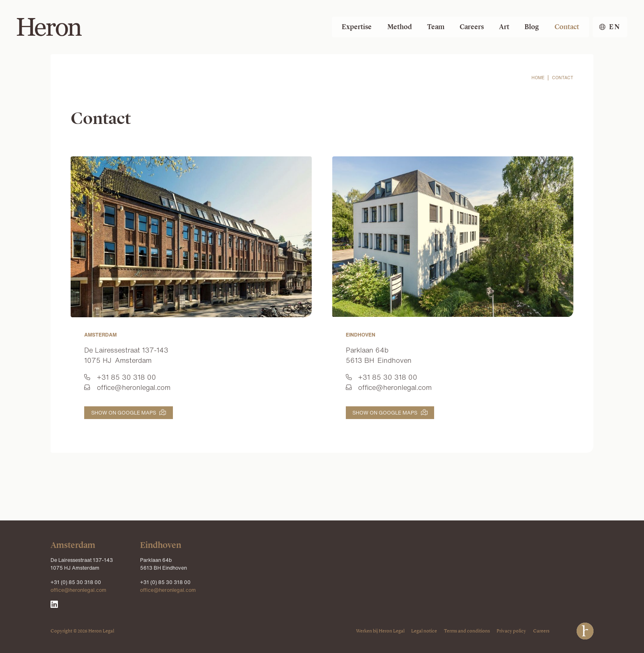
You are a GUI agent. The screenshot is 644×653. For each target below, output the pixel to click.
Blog (532, 27)
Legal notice (424, 631)
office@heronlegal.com (78, 590)
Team (436, 27)
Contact (567, 27)
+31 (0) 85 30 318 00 (76, 582)
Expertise (357, 27)
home (538, 78)
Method (400, 27)
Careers (472, 27)
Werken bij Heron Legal (380, 631)
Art (504, 27)
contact (563, 78)
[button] (610, 27)
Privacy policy (511, 631)
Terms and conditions (467, 631)
